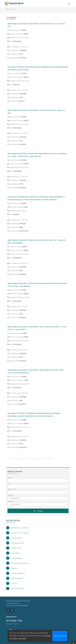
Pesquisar (38, 511)
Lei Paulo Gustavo (14, 558)
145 (49, 459)
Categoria (10, 495)
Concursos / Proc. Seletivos (17, 533)
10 (40, 459)
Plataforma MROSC (15, 578)
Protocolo (12, 583)
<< (10, 459)
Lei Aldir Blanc (13, 553)
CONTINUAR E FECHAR (60, 636)
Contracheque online (15, 543)
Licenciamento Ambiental (17, 563)
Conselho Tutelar (14, 538)
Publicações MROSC (15, 588)
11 (44, 459)
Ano (9, 484)
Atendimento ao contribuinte (18, 528)
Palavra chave (12, 489)
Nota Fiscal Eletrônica (15, 573)
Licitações (12, 568)
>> (53, 459)
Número (10, 478)
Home (8, 9)
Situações (10, 501)
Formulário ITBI (13, 548)
